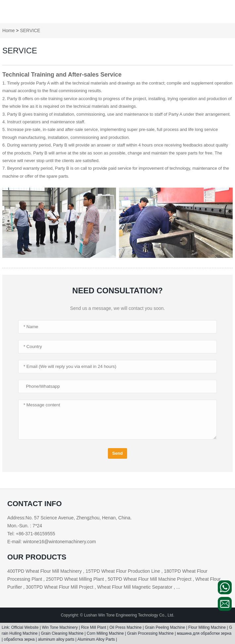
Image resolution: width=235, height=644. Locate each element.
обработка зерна (20, 639)
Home (8, 30)
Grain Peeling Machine (166, 627)
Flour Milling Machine (208, 627)
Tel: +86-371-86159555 (31, 534)
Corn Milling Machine (106, 633)
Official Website (25, 627)
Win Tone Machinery (60, 627)
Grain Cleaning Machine (63, 633)
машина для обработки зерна (204, 633)
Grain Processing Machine (151, 633)
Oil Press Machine (126, 627)
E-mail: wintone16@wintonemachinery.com (52, 542)
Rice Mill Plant (94, 627)
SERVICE (30, 30)
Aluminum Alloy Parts (97, 639)
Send (117, 453)
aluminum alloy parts (56, 639)
